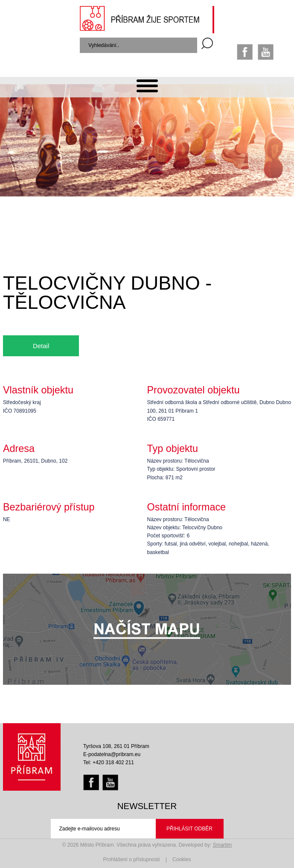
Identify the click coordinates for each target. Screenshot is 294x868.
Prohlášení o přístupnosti (132, 859)
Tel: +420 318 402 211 (109, 762)
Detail (41, 346)
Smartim (223, 845)
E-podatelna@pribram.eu (112, 754)
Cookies (182, 859)
